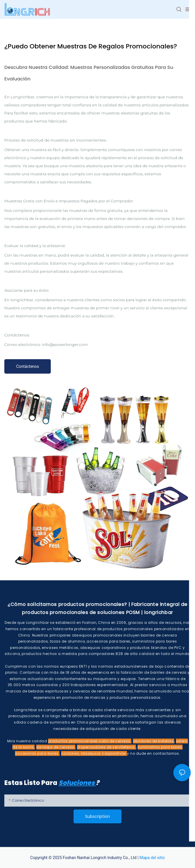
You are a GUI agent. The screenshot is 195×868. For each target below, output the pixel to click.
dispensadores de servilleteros (106, 747)
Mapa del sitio (152, 858)
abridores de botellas (154, 741)
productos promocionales (74, 741)
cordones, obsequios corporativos (94, 753)
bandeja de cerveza (56, 747)
